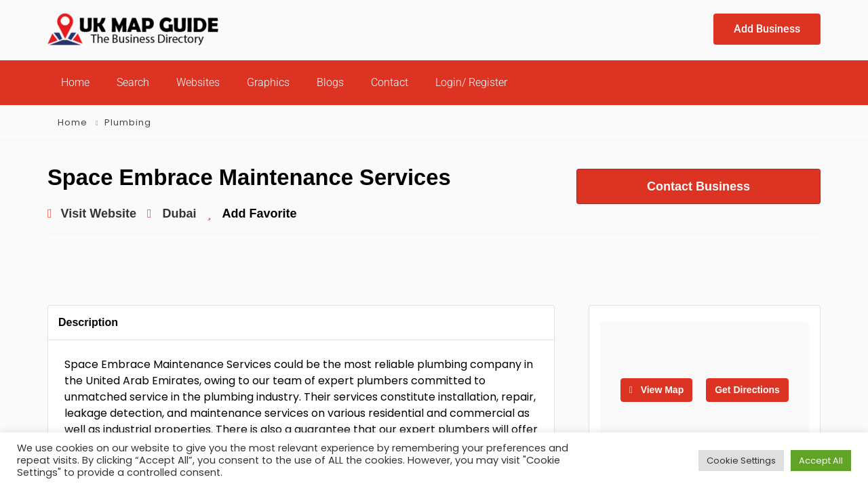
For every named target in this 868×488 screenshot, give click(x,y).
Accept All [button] (821, 461)
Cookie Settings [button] (741, 461)
